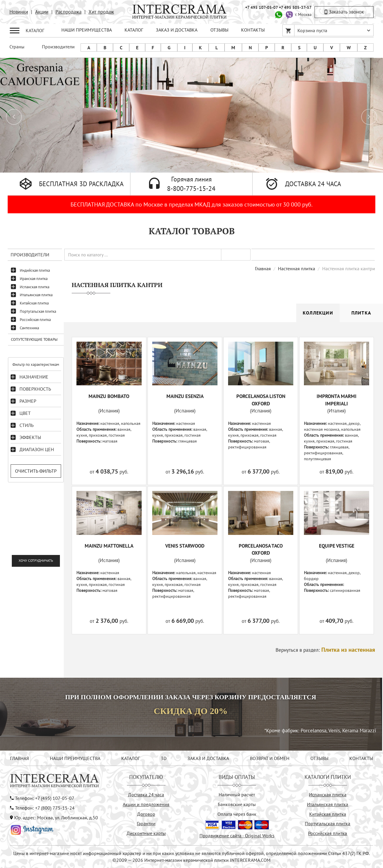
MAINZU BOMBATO (109, 396)
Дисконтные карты (146, 833)
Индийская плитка (35, 270)
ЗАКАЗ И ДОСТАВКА (177, 30)
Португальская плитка (38, 311)
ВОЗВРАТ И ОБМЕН (270, 758)
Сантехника (29, 328)
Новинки (19, 12)
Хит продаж (101, 12)
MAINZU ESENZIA (185, 396)
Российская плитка (35, 320)
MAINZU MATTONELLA (109, 546)
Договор (146, 814)
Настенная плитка (297, 268)
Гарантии (146, 823)
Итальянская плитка (36, 295)
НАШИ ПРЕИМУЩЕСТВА (87, 30)
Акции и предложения (146, 804)
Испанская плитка (35, 287)
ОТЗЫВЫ (219, 30)
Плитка (361, 313)
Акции (42, 12)
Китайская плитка (34, 303)
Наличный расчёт (237, 795)
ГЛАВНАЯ (19, 758)
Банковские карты (237, 804)
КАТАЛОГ (134, 30)
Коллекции (318, 313)
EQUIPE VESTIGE (337, 546)
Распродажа (68, 12)
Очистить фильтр (36, 471)
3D (164, 758)
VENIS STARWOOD (185, 546)
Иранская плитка (34, 279)
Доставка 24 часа (146, 795)
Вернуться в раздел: (325, 650)
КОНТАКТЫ (253, 30)
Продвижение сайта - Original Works (237, 836)
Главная (263, 268)
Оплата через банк (237, 814)
